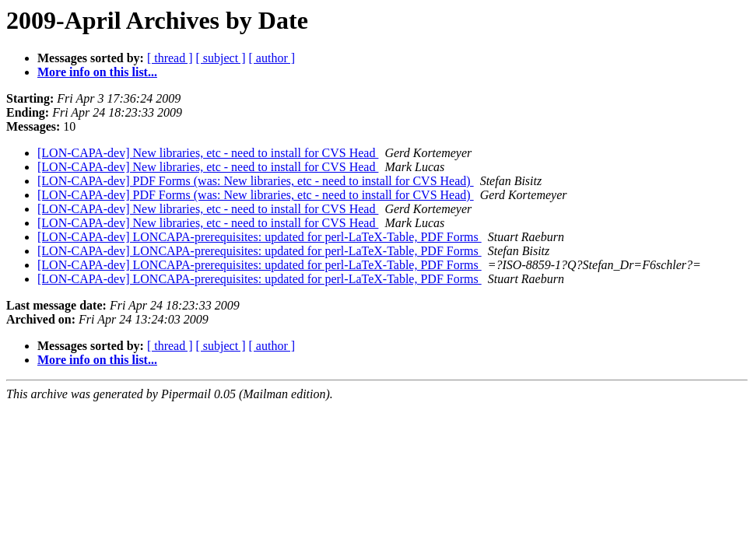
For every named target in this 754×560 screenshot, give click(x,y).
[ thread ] (170, 58)
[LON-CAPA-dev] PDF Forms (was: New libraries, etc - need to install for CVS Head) (256, 181)
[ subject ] (221, 58)
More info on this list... (97, 72)
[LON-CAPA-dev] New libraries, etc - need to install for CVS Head (208, 153)
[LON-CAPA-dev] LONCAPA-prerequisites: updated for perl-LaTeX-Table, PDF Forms (260, 237)
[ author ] (272, 58)
